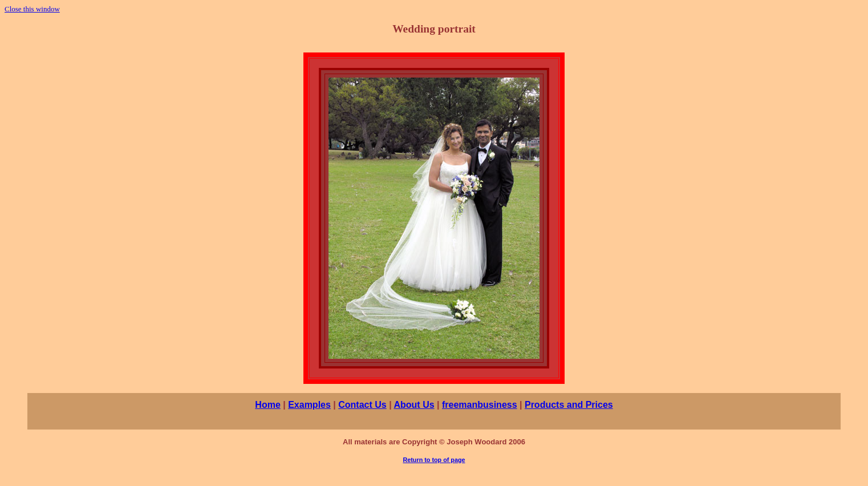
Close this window (32, 9)
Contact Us (362, 405)
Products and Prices (569, 405)
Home (267, 405)
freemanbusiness (480, 405)
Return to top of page (434, 460)
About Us (414, 405)
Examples (309, 405)
